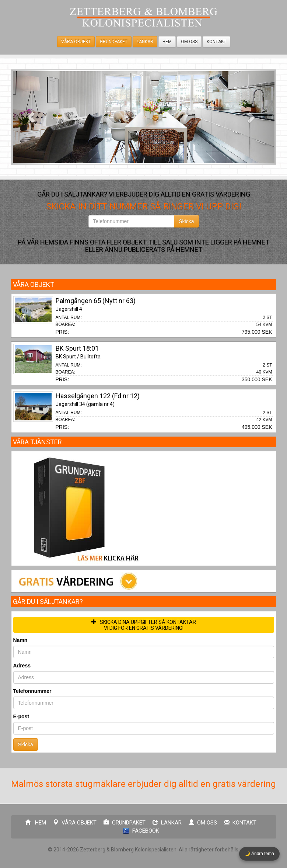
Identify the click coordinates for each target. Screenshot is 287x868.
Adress (22, 666)
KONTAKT (216, 42)
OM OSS (189, 42)
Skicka (186, 221)
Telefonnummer (32, 691)
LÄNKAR (145, 42)
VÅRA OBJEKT (76, 42)
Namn (20, 640)
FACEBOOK (141, 831)
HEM (167, 42)
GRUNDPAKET (114, 42)
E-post (21, 716)
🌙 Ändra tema (259, 854)
